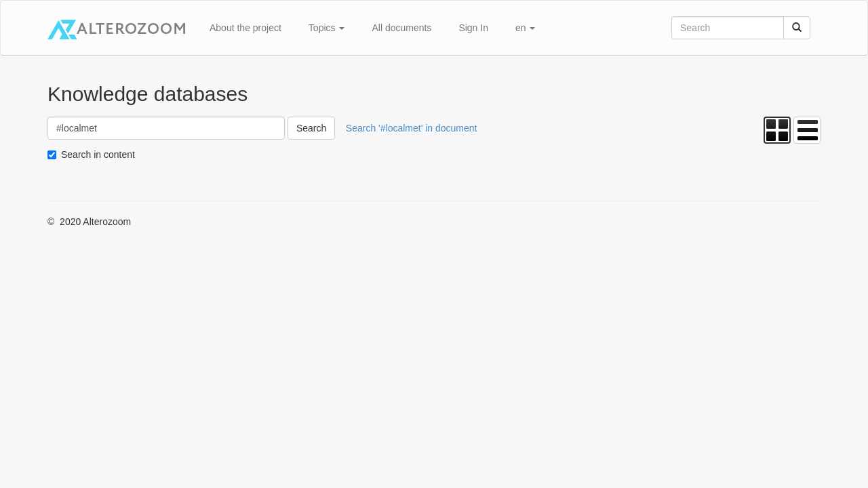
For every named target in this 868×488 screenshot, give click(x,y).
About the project (245, 28)
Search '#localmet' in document (412, 128)
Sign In (473, 28)
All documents (401, 28)
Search (311, 128)
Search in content (98, 155)
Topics (327, 28)
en (525, 28)
